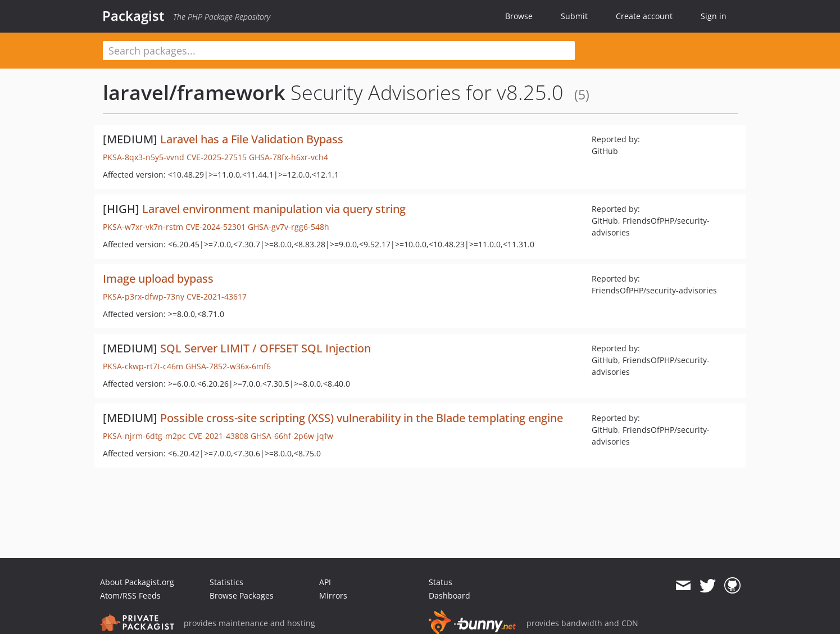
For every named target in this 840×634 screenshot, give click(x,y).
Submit (574, 16)
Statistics (226, 582)
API (325, 582)
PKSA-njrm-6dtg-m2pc (144, 436)
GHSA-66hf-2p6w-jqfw (292, 436)
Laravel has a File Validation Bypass (252, 139)
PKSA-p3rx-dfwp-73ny (144, 296)
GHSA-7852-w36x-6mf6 (228, 366)
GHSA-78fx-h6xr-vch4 (289, 157)
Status (441, 582)
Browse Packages (242, 595)
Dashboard (449, 595)
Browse (519, 16)
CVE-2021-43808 (218, 436)
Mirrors (333, 595)
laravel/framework (194, 92)
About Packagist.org (137, 582)
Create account (644, 16)
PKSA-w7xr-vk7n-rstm (143, 227)
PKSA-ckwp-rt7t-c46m (143, 366)
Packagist (133, 16)
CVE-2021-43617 (217, 296)
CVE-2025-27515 (217, 157)
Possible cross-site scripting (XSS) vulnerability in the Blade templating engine (362, 418)
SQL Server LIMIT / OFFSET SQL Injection (265, 348)
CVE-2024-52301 (215, 227)
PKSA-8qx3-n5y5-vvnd (144, 157)
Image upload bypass (158, 278)
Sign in (714, 16)
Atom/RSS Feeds (130, 595)
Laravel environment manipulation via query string (274, 209)
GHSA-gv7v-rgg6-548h (289, 227)
